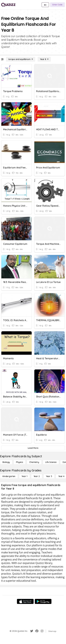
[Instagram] (42, 631)
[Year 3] (49, 476)
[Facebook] (37, 631)
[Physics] (20, 462)
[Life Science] (51, 462)
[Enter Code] (57, 5)
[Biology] (6, 462)
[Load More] (33, 448)
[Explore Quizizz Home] (8, 5)
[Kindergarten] (9, 476)
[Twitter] (32, 631)
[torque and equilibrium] (21, 59)
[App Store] (25, 601)
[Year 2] (37, 476)
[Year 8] (44, 59)
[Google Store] (43, 601)
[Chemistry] (34, 462)
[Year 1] (24, 476)
